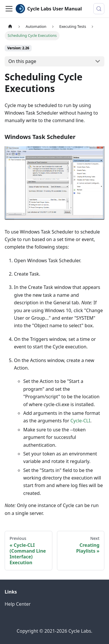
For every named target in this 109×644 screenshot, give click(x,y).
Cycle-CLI (80, 421)
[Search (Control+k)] (99, 9)
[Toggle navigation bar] (9, 9)
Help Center (18, 604)
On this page (22, 61)
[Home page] (10, 27)
